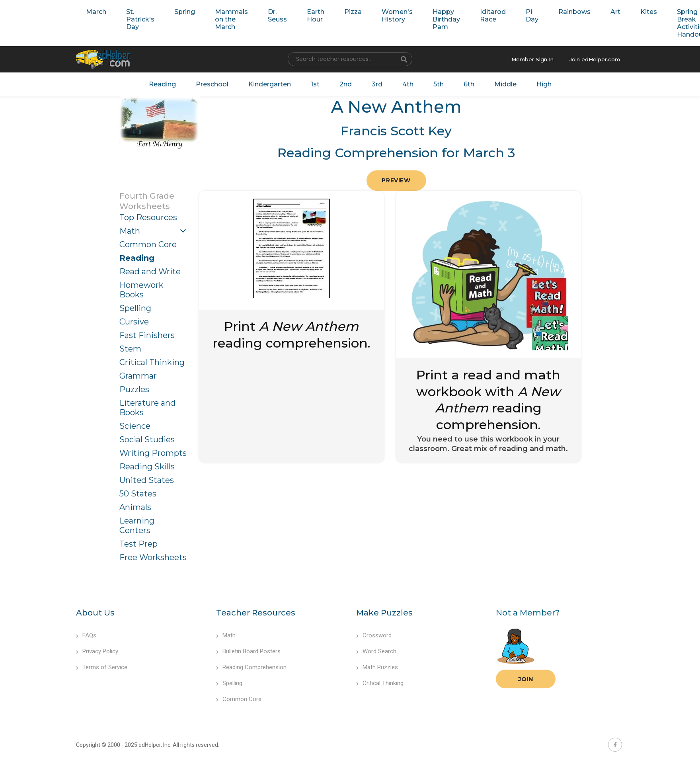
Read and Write (150, 272)
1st (315, 84)
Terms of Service (102, 667)
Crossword (374, 635)
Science (135, 426)
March (96, 12)
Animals (135, 507)
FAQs (86, 635)
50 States (138, 494)
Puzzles (134, 389)
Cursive (134, 322)
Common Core (148, 244)
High (544, 84)
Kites (649, 12)
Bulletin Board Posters (248, 651)
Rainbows (574, 12)
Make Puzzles (384, 613)
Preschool (212, 84)
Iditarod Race (493, 16)
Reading (162, 84)
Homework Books (141, 290)
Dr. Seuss (277, 16)
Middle (505, 84)
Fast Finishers (147, 335)
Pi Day (532, 16)
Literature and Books (147, 408)
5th (439, 84)
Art (615, 12)
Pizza (353, 12)
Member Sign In (532, 59)
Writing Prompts (153, 453)
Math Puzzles (377, 667)
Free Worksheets (153, 557)
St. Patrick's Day (140, 19)
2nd (346, 84)
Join (526, 679)
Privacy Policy (97, 651)
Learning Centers (137, 526)
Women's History (397, 16)
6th (469, 84)
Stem (130, 349)
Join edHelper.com (595, 59)
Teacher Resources (256, 613)
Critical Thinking (152, 362)
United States (147, 480)
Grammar (138, 376)
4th (408, 84)
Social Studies (147, 440)
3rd (377, 84)
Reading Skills (147, 467)
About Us (95, 613)
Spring (185, 12)
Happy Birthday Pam (446, 19)
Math (130, 231)
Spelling (135, 308)
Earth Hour (316, 16)
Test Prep (138, 544)
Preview (396, 180)
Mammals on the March (231, 19)
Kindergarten (270, 84)
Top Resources (148, 217)
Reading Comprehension (251, 667)
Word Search (376, 651)
